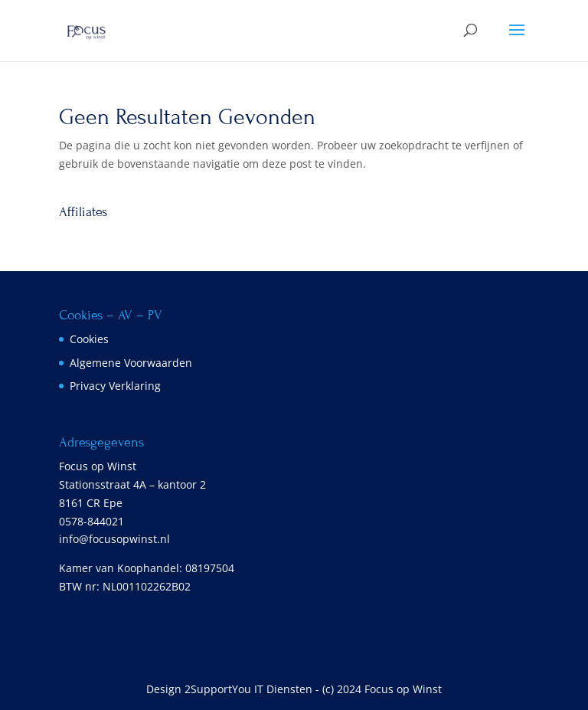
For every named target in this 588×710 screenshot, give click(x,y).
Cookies (89, 339)
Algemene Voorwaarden (131, 363)
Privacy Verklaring (115, 386)
